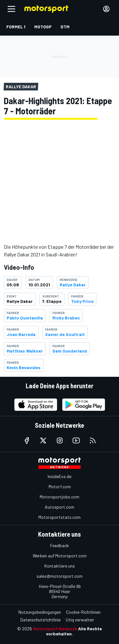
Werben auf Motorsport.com (60, 556)
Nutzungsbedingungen (40, 612)
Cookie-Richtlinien (83, 612)
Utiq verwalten (80, 620)
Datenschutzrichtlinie (40, 620)
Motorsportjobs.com (60, 497)
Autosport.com (60, 507)
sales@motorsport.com (60, 576)
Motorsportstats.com (60, 517)
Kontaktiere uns (60, 566)
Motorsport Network (55, 629)
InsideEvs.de (60, 476)
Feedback (60, 545)
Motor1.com (60, 487)
